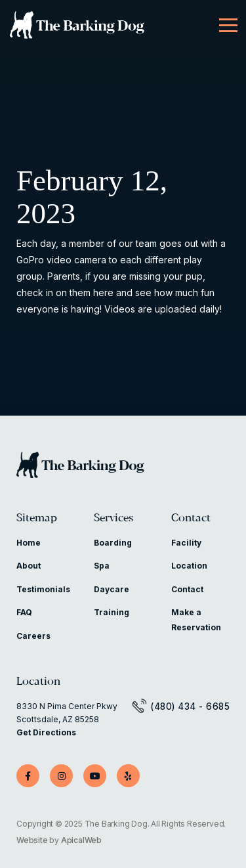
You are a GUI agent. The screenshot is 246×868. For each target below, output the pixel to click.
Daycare (112, 589)
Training (112, 612)
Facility (186, 543)
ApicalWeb (81, 840)
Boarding (113, 543)
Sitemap (37, 518)
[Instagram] (61, 776)
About (29, 566)
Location (189, 566)
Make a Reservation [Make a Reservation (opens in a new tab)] (196, 619)
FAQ (24, 612)
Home (29, 543)
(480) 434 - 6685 (190, 706)
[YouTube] (95, 776)
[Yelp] (128, 776)
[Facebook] (28, 776)
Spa (102, 566)
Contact (191, 518)
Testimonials (43, 589)
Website (32, 840)
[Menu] (228, 26)
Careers (33, 636)
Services (113, 518)
